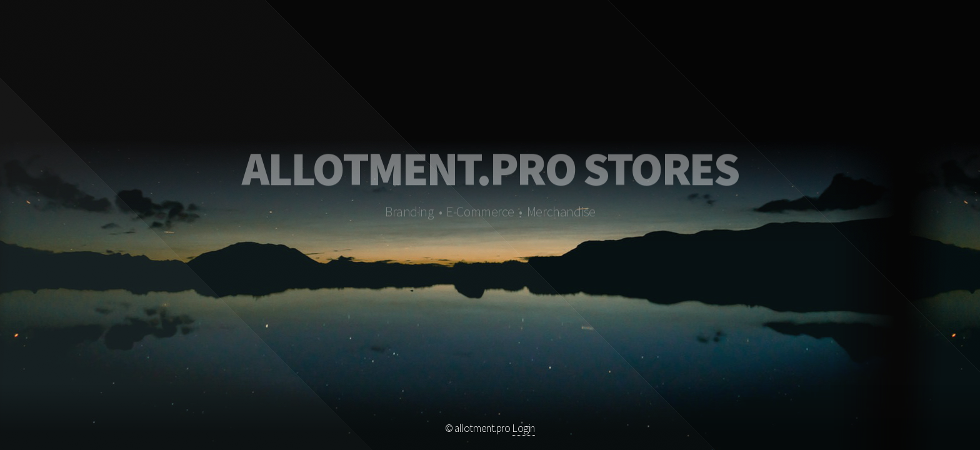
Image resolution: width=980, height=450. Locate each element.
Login (523, 428)
